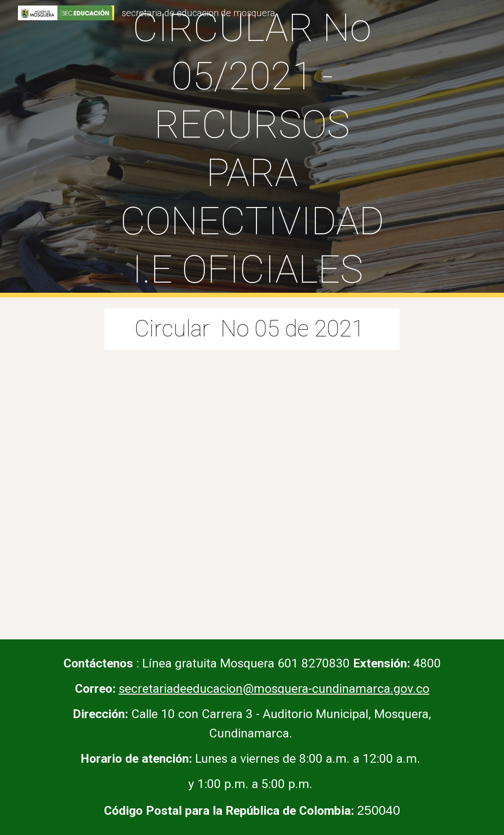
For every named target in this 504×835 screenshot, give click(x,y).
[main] (252, 149)
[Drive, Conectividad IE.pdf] (252, 489)
